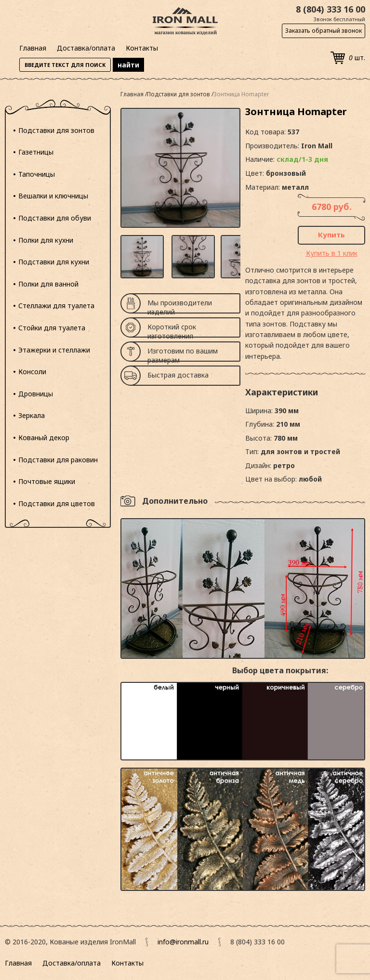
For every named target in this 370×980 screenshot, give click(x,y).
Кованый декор (44, 438)
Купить (331, 235)
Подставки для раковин (58, 460)
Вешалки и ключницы (53, 196)
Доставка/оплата (86, 48)
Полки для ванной (48, 284)
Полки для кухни (46, 240)
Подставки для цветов (57, 503)
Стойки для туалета (52, 328)
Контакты (142, 48)
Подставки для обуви (55, 218)
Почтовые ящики (47, 481)
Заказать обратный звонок (324, 31)
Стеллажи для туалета (56, 306)
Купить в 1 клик (332, 253)
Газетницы (36, 152)
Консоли (32, 372)
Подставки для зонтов (56, 130)
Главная (33, 48)
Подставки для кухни (54, 262)
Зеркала (32, 415)
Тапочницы (37, 174)
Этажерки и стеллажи (54, 350)
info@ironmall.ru (183, 942)
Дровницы (36, 394)
